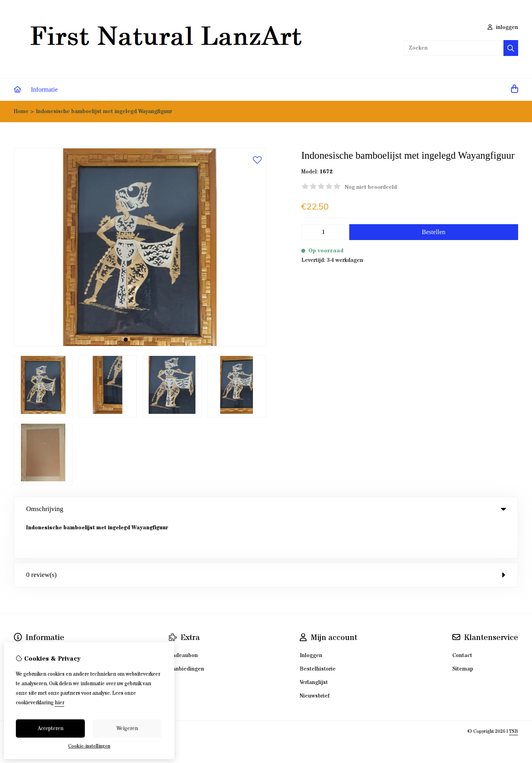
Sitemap (463, 632)
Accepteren (51, 728)
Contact (462, 618)
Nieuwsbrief (315, 659)
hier (59, 703)
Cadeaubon (183, 618)
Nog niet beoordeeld (371, 187)
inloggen (503, 27)
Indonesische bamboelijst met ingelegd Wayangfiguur (104, 111)
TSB (514, 694)
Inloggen (311, 618)
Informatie (44, 89)
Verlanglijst (314, 645)
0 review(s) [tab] (266, 537)
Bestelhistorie (318, 632)
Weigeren (127, 728)
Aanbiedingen (187, 632)
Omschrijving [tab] (266, 509)
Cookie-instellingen (89, 746)
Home (21, 111)
